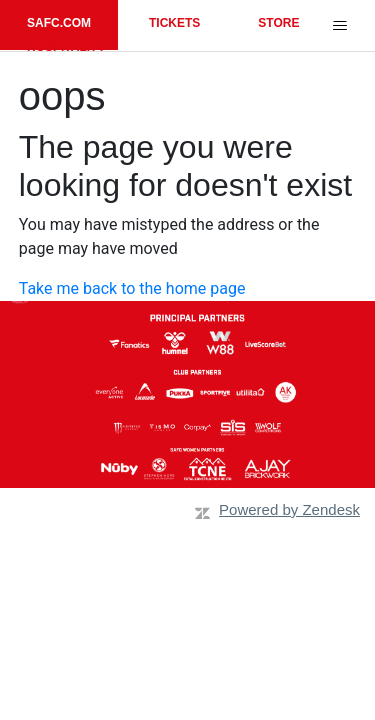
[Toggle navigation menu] (339, 26)
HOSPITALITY (66, 47)
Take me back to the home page (132, 288)
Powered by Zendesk (289, 509)
